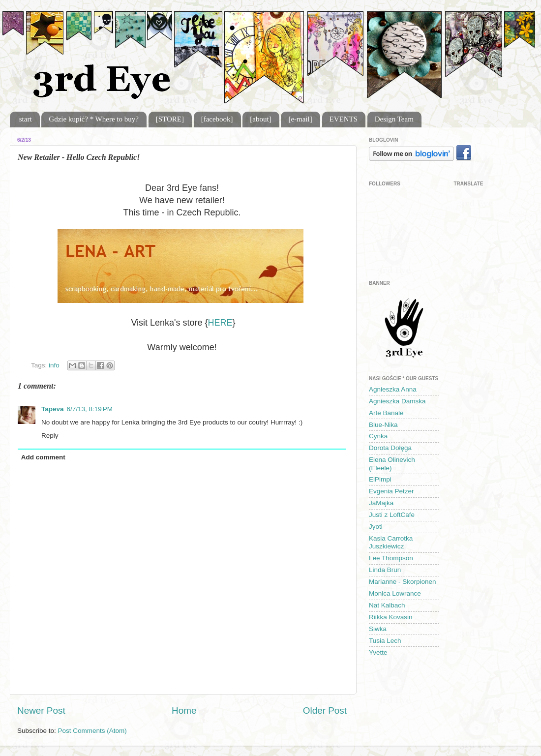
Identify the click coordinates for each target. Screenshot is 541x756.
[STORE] (170, 119)
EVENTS (344, 119)
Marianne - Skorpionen (403, 582)
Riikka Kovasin (391, 617)
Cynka (378, 436)
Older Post (325, 711)
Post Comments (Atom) (92, 731)
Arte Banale (386, 413)
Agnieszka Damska (397, 401)
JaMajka (381, 503)
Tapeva (53, 409)
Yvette (378, 652)
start (26, 119)
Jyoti (376, 527)
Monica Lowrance (395, 593)
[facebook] (217, 119)
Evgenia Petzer (391, 491)
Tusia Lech (385, 641)
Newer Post (41, 711)
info (54, 365)
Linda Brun (385, 570)
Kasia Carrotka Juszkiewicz (391, 542)
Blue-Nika (383, 425)
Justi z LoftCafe (392, 515)
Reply (50, 436)
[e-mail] (300, 119)
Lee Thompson (391, 558)
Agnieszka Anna (393, 389)
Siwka (378, 629)
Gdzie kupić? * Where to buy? (94, 119)
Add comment (43, 457)
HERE (220, 323)
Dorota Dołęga (390, 448)
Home (184, 711)
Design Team (394, 119)
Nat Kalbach (387, 605)
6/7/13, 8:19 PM (90, 409)
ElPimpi (380, 479)
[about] (260, 119)
